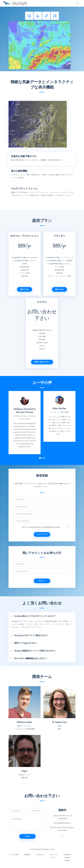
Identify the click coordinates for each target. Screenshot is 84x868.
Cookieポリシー (41, 856)
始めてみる (25, 289)
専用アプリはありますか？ (24, 643)
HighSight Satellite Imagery (67, 857)
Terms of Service (35, 527)
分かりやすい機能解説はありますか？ (29, 658)
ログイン (42, 581)
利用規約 (27, 855)
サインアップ (42, 534)
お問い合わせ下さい (42, 362)
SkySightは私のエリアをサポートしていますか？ (33, 616)
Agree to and (41, 527)
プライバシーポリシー (54, 856)
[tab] (29, 16)
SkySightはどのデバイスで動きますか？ (29, 635)
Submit (27, 836)
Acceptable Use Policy (52, 527)
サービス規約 (14, 855)
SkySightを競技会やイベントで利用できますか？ (33, 651)
